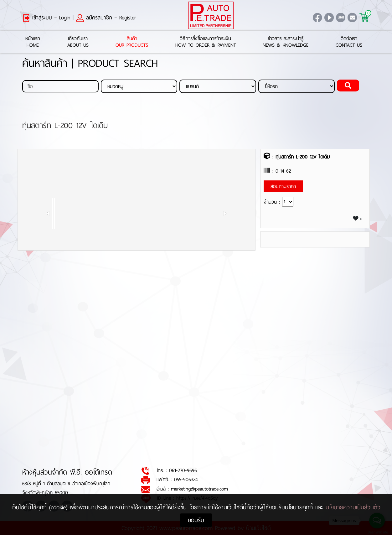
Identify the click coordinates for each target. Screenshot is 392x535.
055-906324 (186, 480)
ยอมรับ (196, 520)
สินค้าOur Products (132, 42)
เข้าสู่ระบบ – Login (46, 18)
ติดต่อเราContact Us (349, 42)
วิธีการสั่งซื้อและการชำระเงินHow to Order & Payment (206, 42)
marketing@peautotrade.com (199, 489)
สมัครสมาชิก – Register (106, 18)
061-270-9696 (183, 471)
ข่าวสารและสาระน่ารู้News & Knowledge (286, 42)
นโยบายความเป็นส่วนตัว (353, 507)
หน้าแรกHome (33, 42)
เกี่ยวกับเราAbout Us (78, 42)
